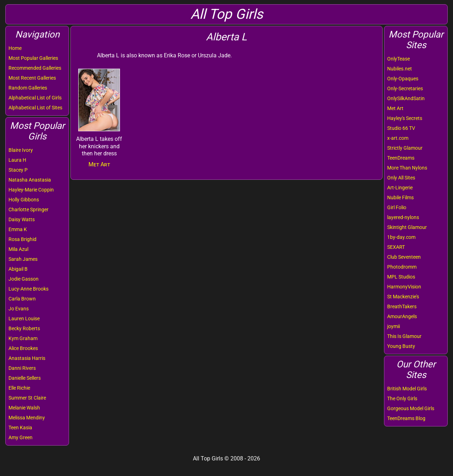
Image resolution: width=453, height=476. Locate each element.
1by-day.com (401, 237)
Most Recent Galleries (32, 78)
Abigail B (18, 269)
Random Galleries (28, 88)
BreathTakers (402, 306)
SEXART (396, 247)
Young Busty (401, 346)
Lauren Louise (24, 319)
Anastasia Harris (27, 358)
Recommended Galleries (35, 68)
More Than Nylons (407, 168)
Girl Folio (397, 207)
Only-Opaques (403, 79)
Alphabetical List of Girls (35, 98)
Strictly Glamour (405, 148)
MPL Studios (401, 277)
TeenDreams (401, 158)
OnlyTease (398, 59)
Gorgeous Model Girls (411, 408)
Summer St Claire (27, 398)
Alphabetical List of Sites (35, 108)
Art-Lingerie (400, 188)
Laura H (17, 160)
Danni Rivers (22, 368)
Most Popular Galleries (33, 58)
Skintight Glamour (407, 227)
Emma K (18, 229)
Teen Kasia (20, 428)
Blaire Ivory (21, 150)
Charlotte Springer (28, 210)
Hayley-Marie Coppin (31, 190)
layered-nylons (403, 217)
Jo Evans (19, 309)
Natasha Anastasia (30, 180)
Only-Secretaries (405, 88)
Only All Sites (401, 178)
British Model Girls (407, 389)
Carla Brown (22, 299)
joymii (394, 326)
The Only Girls (402, 398)
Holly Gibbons (24, 200)
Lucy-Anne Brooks (28, 289)
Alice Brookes (23, 348)
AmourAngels (402, 316)
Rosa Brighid (22, 239)
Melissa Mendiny (27, 418)
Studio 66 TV (401, 128)
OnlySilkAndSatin (406, 98)
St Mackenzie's (403, 297)
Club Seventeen (404, 257)
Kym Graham (23, 338)
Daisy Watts (22, 219)
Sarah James (23, 259)
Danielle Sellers (25, 378)
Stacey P (18, 170)
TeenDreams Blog (406, 418)
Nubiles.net (400, 69)
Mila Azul (18, 249)
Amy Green (21, 437)
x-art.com (398, 138)
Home (15, 48)
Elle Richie (19, 388)
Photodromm (402, 267)
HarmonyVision (404, 287)
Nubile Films (400, 197)
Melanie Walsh (24, 408)
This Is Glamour (404, 336)
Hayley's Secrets (405, 118)
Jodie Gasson (24, 279)
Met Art (395, 108)
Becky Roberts (24, 328)
